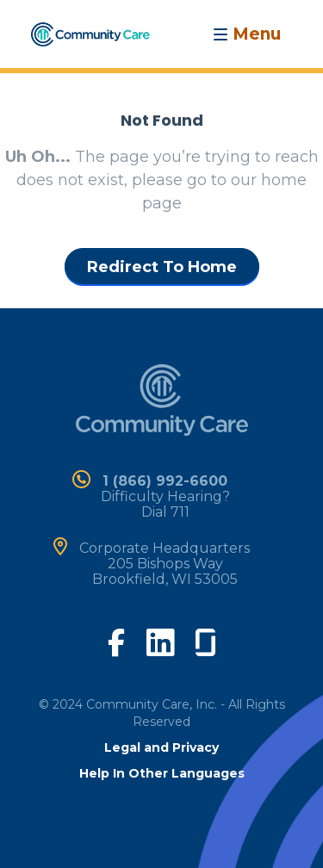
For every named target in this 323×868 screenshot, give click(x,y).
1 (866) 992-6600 (165, 481)
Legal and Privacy (161, 747)
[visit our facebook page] (116, 641)
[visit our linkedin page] (160, 642)
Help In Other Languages (162, 773)
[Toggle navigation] (247, 34)
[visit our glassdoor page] (205, 639)
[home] (90, 33)
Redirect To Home (162, 267)
